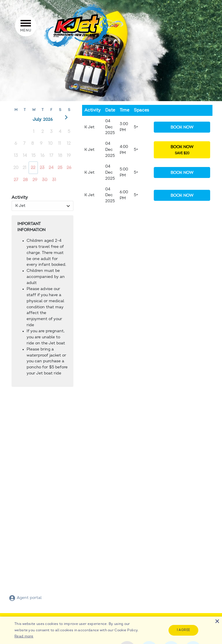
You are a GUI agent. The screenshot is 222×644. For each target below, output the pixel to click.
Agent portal (25, 598)
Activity (20, 197)
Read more (24, 636)
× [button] (217, 622)
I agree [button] (184, 630)
